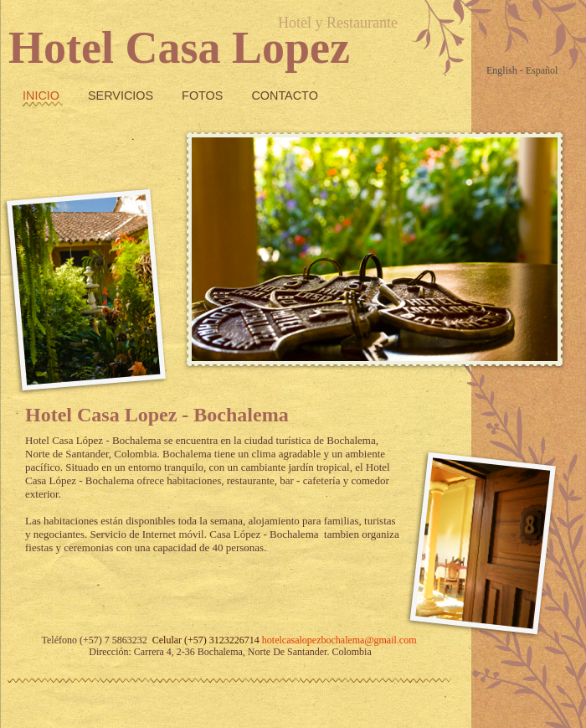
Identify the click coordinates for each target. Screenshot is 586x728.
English (502, 70)
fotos (204, 96)
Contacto (284, 96)
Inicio (43, 96)
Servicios (122, 96)
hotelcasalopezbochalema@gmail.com (339, 640)
